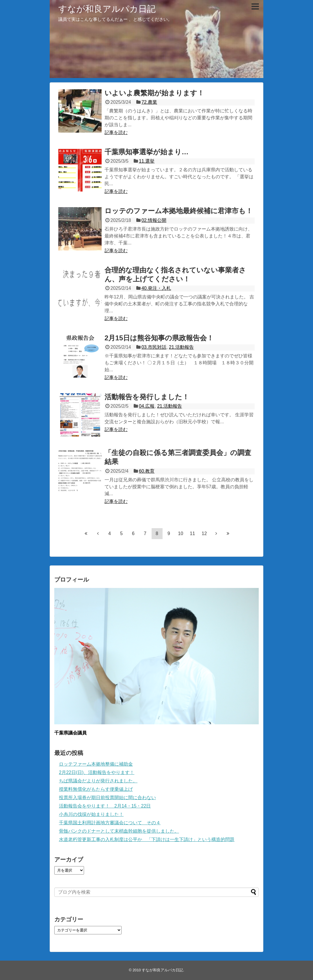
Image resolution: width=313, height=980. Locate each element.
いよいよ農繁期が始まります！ (154, 93)
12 (204, 533)
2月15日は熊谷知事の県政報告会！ (159, 338)
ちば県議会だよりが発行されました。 (98, 781)
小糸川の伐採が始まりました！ (91, 814)
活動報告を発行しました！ (147, 397)
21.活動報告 (181, 347)
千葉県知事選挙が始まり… (147, 152)
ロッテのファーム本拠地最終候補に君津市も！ (179, 211)
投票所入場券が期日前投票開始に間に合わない (107, 798)
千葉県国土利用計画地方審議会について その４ (110, 823)
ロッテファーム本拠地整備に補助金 (96, 764)
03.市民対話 (154, 347)
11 (193, 533)
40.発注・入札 (156, 288)
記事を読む (116, 132)
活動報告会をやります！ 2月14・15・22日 (105, 806)
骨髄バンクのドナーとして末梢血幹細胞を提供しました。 (119, 831)
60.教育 (147, 471)
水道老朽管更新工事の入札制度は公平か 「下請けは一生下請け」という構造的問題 (147, 839)
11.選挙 (147, 161)
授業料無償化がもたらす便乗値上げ (96, 789)
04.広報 (147, 406)
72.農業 (149, 102)
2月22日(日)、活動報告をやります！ (97, 772)
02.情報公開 (154, 220)
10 (181, 533)
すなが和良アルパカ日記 (107, 9)
